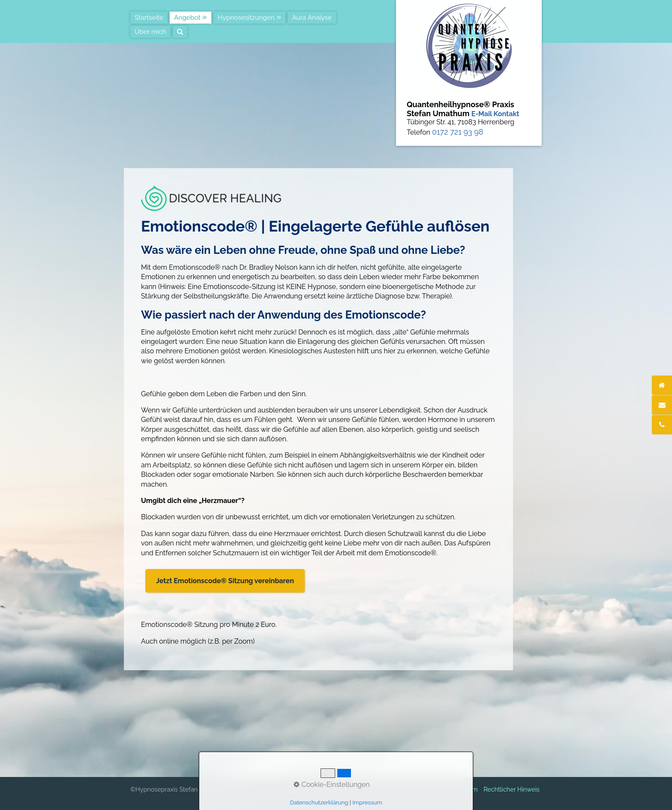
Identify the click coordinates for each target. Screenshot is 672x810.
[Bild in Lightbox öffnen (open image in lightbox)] (211, 198)
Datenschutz (422, 789)
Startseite (149, 18)
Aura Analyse (312, 18)
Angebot (187, 18)
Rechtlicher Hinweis (511, 789)
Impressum (462, 789)
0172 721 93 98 (458, 132)
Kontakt (388, 789)
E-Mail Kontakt (495, 114)
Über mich (150, 32)
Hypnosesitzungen (246, 18)
